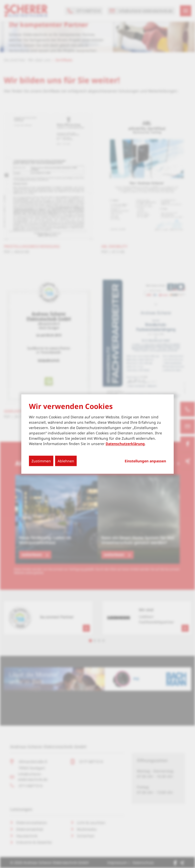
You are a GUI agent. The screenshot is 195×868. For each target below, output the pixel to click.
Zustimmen (41, 461)
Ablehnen (66, 461)
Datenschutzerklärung (125, 444)
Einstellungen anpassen (145, 461)
